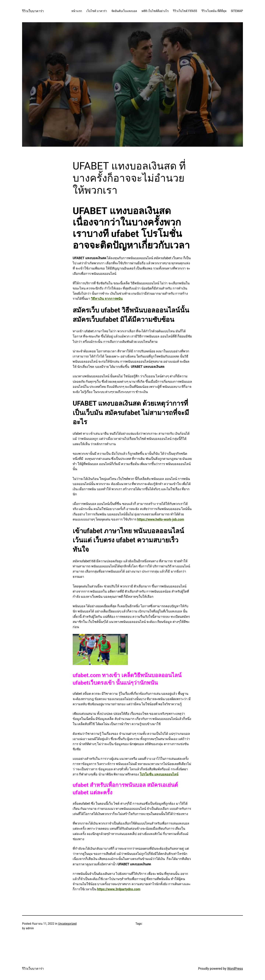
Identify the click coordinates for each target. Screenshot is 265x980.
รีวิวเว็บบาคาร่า (33, 11)
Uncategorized (67, 924)
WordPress (235, 969)
